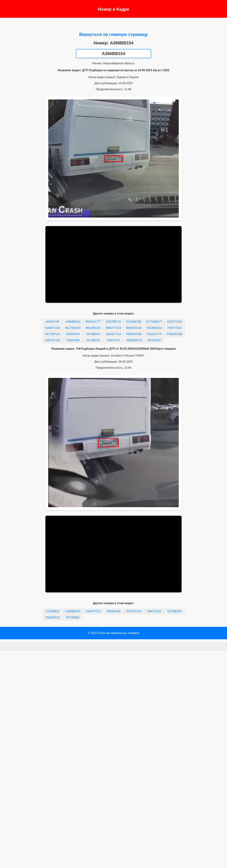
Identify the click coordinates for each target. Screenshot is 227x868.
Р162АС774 (154, 334)
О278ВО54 (93, 334)
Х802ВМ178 (134, 340)
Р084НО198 (134, 334)
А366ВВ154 (73, 322)
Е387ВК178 (113, 322)
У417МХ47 (93, 340)
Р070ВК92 (73, 618)
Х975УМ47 (154, 340)
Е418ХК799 (134, 322)
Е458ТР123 (93, 611)
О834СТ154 (114, 334)
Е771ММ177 (154, 322)
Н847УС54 (175, 328)
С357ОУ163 (52, 340)
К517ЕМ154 (73, 328)
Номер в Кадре (113, 9)
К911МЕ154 (93, 328)
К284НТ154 (52, 328)
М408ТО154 (134, 328)
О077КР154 (52, 334)
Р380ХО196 (175, 334)
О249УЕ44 (73, 334)
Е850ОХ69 (113, 611)
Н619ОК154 (154, 328)
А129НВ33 (52, 611)
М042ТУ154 (114, 328)
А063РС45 (52, 322)
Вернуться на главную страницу (114, 34)
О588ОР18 (52, 618)
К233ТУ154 (175, 322)
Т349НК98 (73, 340)
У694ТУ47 (114, 340)
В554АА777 (93, 322)
